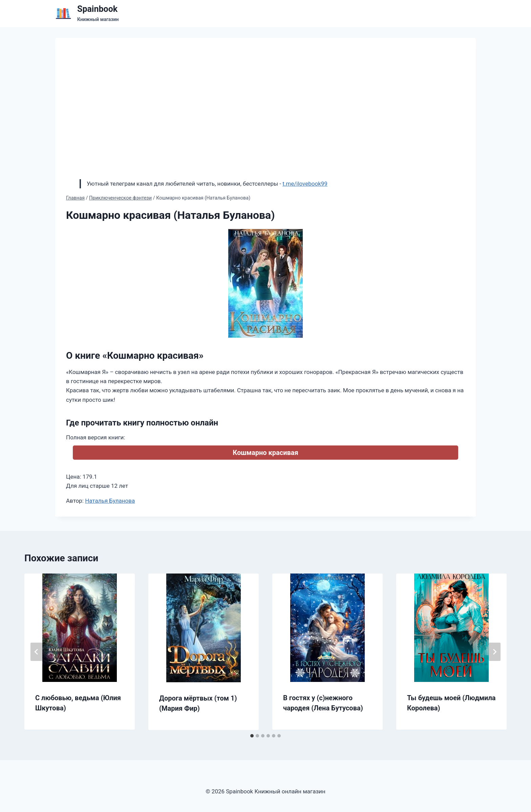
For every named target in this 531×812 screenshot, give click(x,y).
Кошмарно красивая (265, 453)
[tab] (252, 736)
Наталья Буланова (110, 501)
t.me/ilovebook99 (305, 184)
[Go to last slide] (37, 652)
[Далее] (494, 652)
